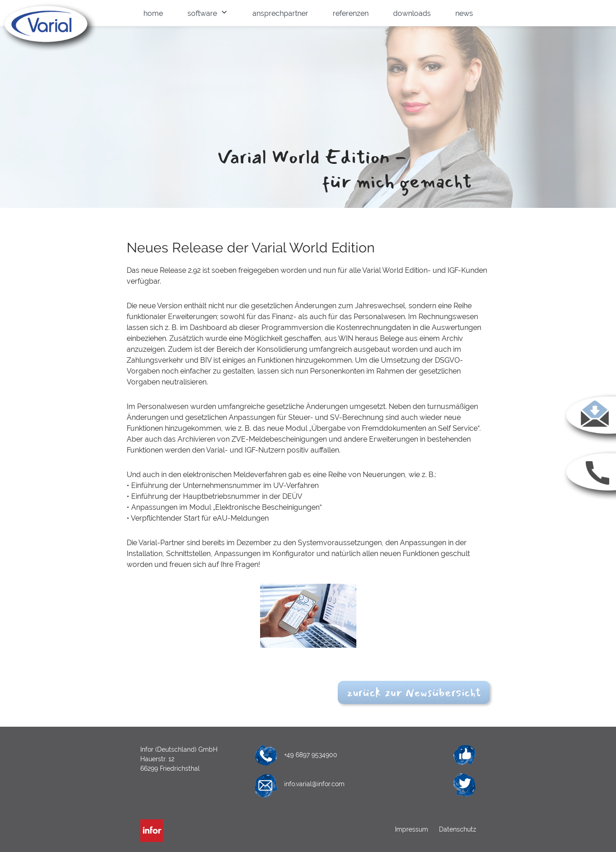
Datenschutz (457, 829)
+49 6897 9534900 (311, 755)
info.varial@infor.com (314, 784)
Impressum (412, 829)
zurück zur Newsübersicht (414, 692)
